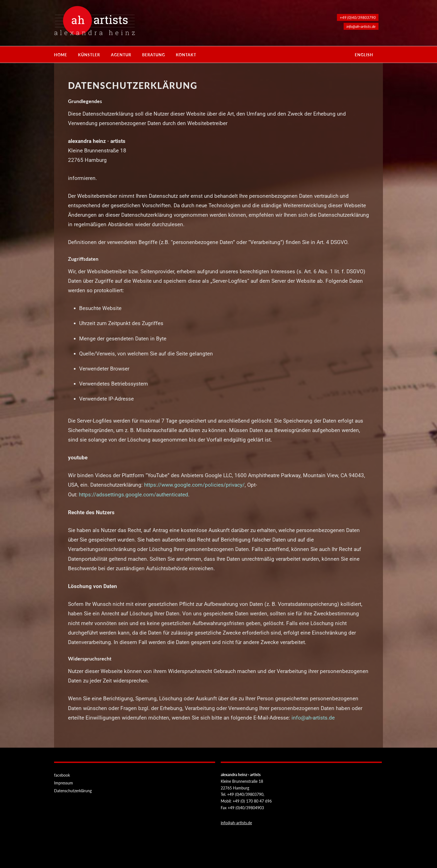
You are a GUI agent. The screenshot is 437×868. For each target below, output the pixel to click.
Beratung (154, 55)
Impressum (64, 783)
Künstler (89, 55)
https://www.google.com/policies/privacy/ (194, 485)
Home (61, 55)
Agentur (121, 55)
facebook (62, 775)
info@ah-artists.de (313, 718)
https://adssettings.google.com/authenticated (133, 495)
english (364, 55)
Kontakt (186, 55)
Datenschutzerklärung (73, 791)
